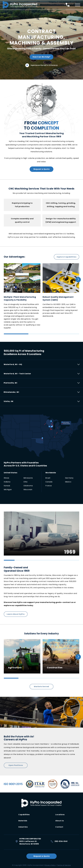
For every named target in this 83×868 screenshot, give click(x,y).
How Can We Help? (41, 57)
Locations (60, 815)
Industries (23, 826)
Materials (23, 820)
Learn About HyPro (16, 614)
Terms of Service (64, 864)
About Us (60, 820)
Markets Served (41, 687)
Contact (59, 826)
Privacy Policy (50, 864)
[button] (78, 280)
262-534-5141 (59, 840)
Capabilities (24, 815)
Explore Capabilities (67, 257)
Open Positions (16, 765)
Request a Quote (41, 169)
